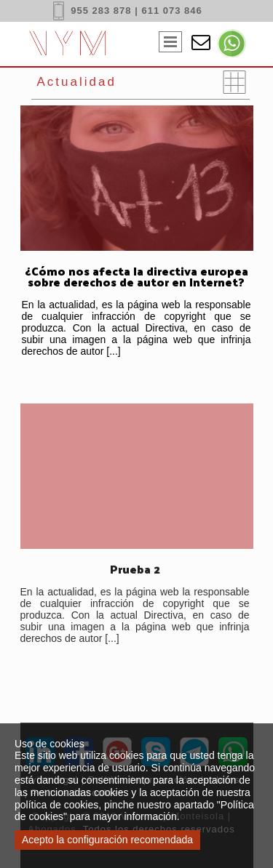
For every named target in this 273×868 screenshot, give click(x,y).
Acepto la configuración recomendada (107, 840)
